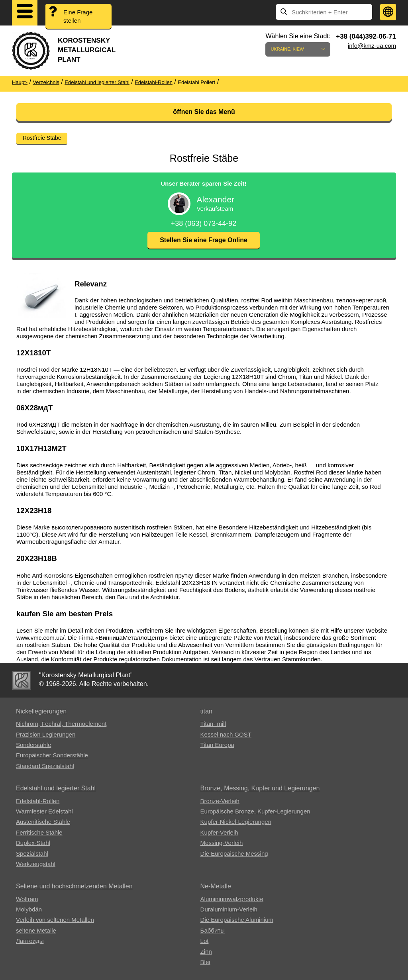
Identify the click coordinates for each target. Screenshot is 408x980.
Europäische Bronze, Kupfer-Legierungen (255, 811)
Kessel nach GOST (226, 734)
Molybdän (29, 909)
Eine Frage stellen (78, 16)
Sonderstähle (33, 745)
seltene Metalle (36, 930)
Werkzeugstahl (36, 864)
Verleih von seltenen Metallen (55, 920)
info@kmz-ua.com (372, 46)
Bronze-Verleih (220, 801)
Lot (205, 941)
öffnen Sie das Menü (204, 112)
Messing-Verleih (222, 843)
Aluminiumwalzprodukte (232, 899)
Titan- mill (213, 724)
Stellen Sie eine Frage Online (204, 240)
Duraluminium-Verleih (229, 909)
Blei (205, 962)
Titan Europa (217, 745)
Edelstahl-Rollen (38, 801)
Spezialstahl (32, 854)
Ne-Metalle (216, 886)
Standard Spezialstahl (45, 766)
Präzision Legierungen (46, 734)
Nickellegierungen (41, 711)
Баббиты (213, 930)
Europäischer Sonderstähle (52, 755)
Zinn (206, 952)
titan (206, 711)
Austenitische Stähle (43, 822)
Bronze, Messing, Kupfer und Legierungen (260, 788)
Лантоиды (30, 941)
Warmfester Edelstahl (44, 811)
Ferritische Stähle (39, 832)
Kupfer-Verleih (219, 832)
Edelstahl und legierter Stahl (56, 788)
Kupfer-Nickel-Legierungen (236, 822)
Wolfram (27, 899)
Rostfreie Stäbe (42, 138)
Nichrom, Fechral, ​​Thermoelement (61, 724)
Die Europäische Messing (234, 854)
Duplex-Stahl (33, 843)
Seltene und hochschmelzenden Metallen (74, 886)
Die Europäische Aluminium (237, 920)
